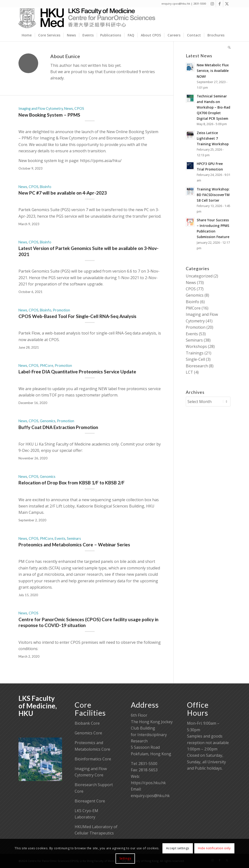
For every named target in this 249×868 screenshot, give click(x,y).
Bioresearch (197, 366)
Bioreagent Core (90, 801)
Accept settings (178, 848)
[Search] (228, 47)
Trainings (195, 353)
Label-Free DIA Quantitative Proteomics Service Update (77, 372)
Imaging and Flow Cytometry (41, 108)
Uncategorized (199, 276)
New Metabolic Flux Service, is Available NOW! (213, 71)
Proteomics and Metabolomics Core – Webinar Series (74, 545)
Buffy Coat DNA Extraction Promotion (58, 427)
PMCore (47, 365)
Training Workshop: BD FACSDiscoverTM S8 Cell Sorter (213, 195)
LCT (189, 372)
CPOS (79, 108)
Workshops (196, 346)
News (69, 108)
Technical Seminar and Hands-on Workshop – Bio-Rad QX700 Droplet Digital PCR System (213, 107)
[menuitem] (27, 35)
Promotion (61, 310)
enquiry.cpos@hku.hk (150, 796)
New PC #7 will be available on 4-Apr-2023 (63, 193)
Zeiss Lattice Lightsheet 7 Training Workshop (213, 138)
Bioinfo (46, 187)
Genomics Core (88, 733)
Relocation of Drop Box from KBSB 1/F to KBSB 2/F (71, 483)
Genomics (48, 421)
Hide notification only (214, 848)
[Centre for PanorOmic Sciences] (87, 18)
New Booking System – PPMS (49, 115)
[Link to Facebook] (219, 4)
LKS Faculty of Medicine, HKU (38, 706)
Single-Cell (195, 359)
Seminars (74, 538)
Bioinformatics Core (93, 759)
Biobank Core (87, 723)
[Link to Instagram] (212, 4)
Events (60, 538)
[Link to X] (227, 4)
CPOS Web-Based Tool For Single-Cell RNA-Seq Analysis (77, 316)
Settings (125, 858)
